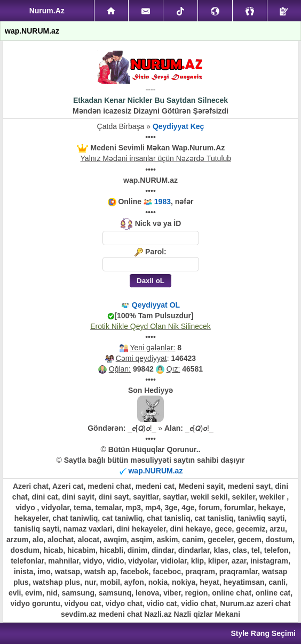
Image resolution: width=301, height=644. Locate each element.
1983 (163, 202)
